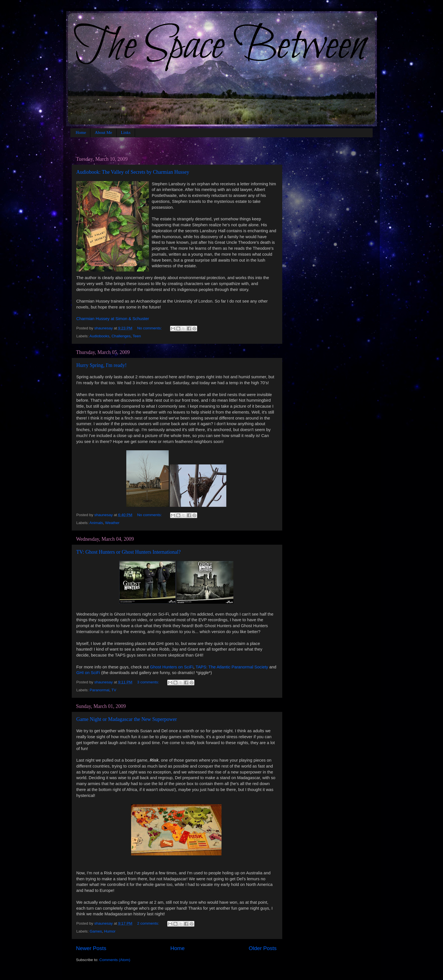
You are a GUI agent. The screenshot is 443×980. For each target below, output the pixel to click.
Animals (96, 523)
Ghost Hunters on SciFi (172, 667)
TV (114, 690)
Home (81, 132)
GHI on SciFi (88, 673)
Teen (137, 336)
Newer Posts (91, 948)
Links (126, 132)
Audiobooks (100, 336)
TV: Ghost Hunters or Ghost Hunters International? (129, 552)
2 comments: (148, 923)
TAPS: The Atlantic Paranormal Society (232, 667)
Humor (110, 931)
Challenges (121, 336)
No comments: (150, 328)
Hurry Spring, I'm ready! (101, 365)
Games (96, 931)
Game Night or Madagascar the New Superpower (127, 719)
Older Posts (263, 948)
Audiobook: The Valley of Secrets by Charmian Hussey (133, 172)
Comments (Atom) (115, 960)
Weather (112, 523)
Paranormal (99, 690)
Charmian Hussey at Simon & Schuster (113, 319)
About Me (103, 132)
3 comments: (148, 682)
